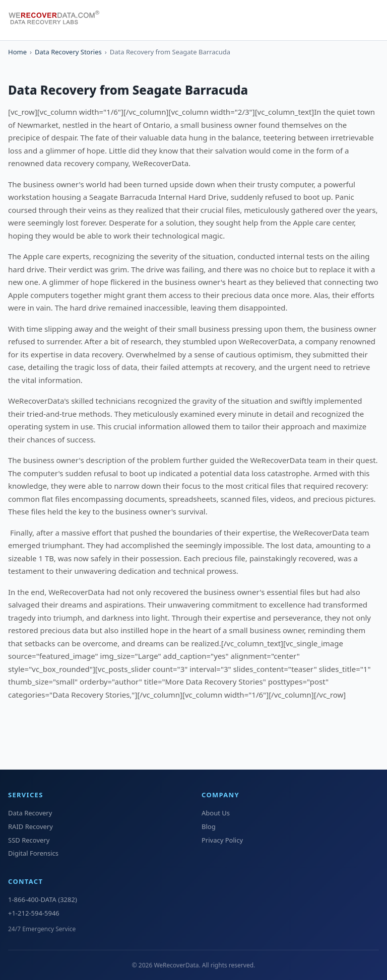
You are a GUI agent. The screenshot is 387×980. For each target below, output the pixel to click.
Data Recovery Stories (68, 52)
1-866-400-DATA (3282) (43, 899)
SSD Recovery (29, 840)
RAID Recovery (30, 826)
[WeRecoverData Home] (58, 20)
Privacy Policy (222, 840)
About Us (216, 813)
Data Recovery (30, 813)
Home (17, 52)
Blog (209, 826)
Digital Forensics (33, 853)
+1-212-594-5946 (34, 913)
